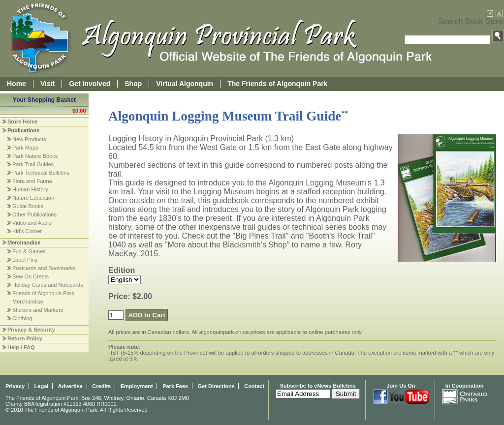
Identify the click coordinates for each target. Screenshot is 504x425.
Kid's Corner (27, 231)
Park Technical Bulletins (41, 173)
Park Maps (25, 148)
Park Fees (175, 386)
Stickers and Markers (38, 310)
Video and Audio (32, 223)
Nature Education (33, 198)
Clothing (22, 318)
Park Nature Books (35, 156)
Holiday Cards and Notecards (48, 285)
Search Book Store (471, 21)
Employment (137, 386)
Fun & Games (29, 251)
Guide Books (28, 206)
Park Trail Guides (33, 164)
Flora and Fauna (32, 181)
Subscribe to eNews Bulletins (318, 386)
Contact (254, 386)
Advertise (70, 386)
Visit (47, 84)
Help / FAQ (21, 347)
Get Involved (90, 84)
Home (16, 84)
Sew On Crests (31, 276)
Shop (133, 84)
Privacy (15, 386)
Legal (42, 386)
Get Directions (216, 386)
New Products (29, 139)
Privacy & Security (31, 330)
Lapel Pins (25, 260)
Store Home (23, 121)
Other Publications (34, 214)
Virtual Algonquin (185, 84)
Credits (101, 386)
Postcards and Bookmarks (44, 268)
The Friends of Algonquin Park (277, 84)
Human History (30, 189)
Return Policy (25, 338)
